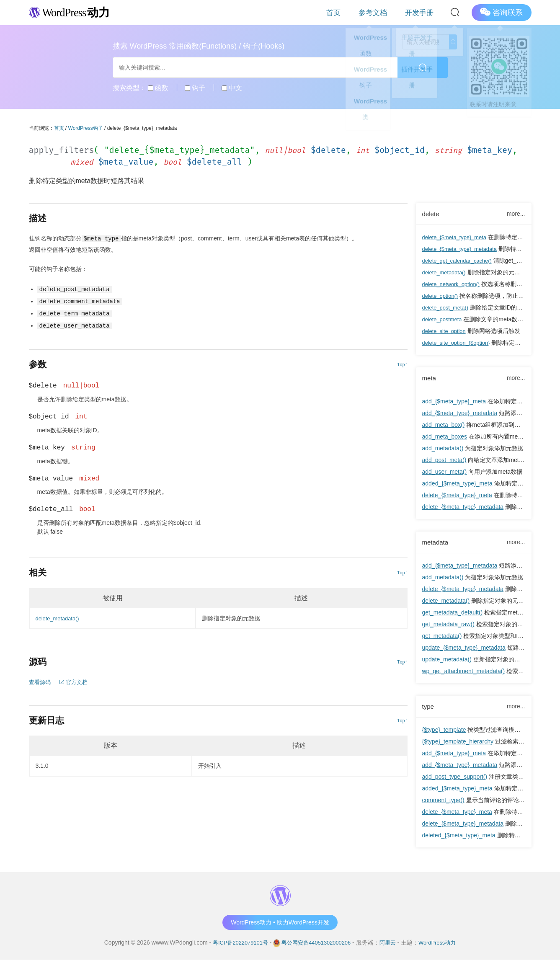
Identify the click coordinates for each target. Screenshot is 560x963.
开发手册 (425, 12)
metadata (436, 544)
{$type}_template (444, 733)
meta (430, 379)
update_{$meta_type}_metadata (464, 650)
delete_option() (442, 297)
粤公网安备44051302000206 (316, 946)
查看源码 (41, 680)
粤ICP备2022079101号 (235, 946)
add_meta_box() (444, 426)
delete (432, 214)
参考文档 (390, 12)
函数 (158, 88)
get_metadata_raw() (448, 627)
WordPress (75, 12)
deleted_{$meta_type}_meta (459, 839)
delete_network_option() (454, 285)
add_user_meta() (445, 473)
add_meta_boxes (445, 438)
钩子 (195, 88)
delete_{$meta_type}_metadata (463, 250)
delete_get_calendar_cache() (460, 261)
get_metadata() (442, 638)
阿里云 (391, 946)
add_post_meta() (444, 462)
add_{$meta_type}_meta (454, 403)
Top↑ (402, 363)
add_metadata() (443, 450)
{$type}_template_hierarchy (458, 745)
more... (516, 214)
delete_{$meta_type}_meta (457, 238)
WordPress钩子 (86, 128)
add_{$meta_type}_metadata (460, 415)
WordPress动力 (443, 946)
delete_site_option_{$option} (459, 343)
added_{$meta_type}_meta (457, 485)
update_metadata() (447, 662)
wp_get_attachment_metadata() (464, 674)
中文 (232, 88)
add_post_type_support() (455, 780)
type (429, 709)
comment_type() (443, 803)
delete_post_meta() (448, 308)
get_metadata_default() (453, 615)
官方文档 (76, 680)
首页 (361, 12)
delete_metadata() (446, 273)
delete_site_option (446, 332)
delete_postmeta (444, 320)
